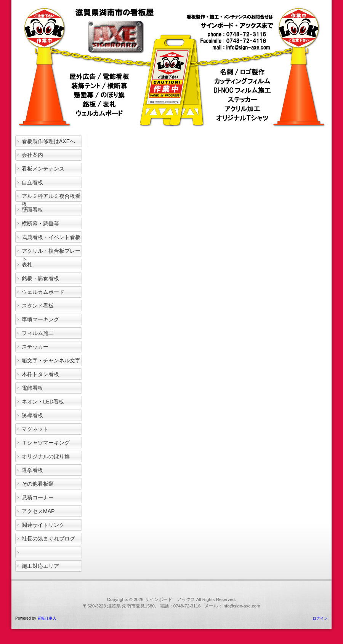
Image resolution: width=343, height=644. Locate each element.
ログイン (320, 618)
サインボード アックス (170, 599)
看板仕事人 (47, 618)
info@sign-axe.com (241, 606)
